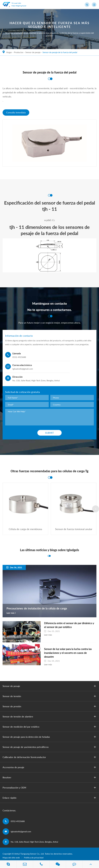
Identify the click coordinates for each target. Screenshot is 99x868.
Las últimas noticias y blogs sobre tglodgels (49, 550)
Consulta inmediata (16, 113)
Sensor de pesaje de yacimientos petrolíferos (50, 738)
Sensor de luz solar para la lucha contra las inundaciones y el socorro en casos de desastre (64, 646)
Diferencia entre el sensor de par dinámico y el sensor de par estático (64, 625)
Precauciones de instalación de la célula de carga (37, 608)
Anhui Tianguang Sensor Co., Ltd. (29, 845)
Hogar (9, 52)
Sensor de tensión (50, 688)
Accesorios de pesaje (50, 759)
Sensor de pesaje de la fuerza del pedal (60, 52)
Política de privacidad (34, 849)
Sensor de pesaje (33, 52)
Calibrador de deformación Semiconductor (50, 749)
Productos (19, 52)
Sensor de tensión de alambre (50, 708)
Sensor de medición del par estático (50, 718)
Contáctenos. (9, 802)
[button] (96, 509)
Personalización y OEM (50, 779)
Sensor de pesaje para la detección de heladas (50, 728)
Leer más (10, 613)
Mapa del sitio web (11, 849)
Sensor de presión (50, 698)
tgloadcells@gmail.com (21, 823)
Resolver (50, 769)
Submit (49, 433)
